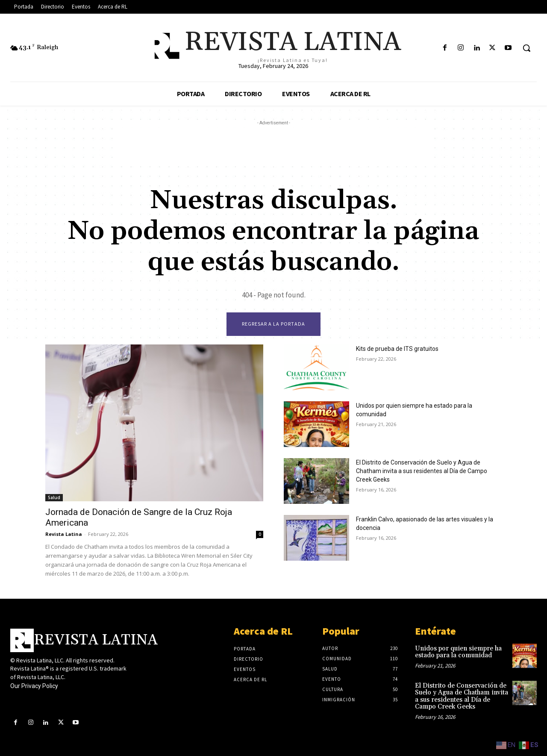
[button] (526, 48)
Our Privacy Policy (34, 686)
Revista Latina (64, 534)
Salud (54, 497)
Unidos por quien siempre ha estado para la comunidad (458, 652)
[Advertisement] (273, 147)
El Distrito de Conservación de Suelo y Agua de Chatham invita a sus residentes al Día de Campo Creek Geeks (422, 471)
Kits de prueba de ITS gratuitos (397, 349)
